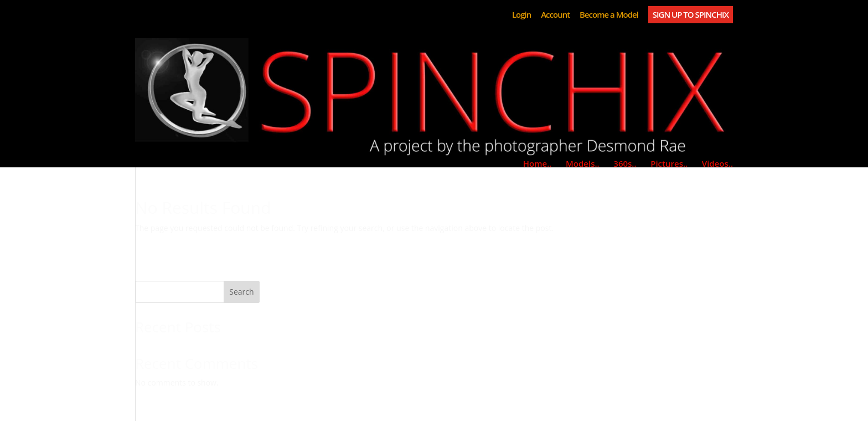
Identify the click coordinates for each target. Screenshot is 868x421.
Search (241, 292)
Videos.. (717, 163)
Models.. (583, 163)
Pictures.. (669, 163)
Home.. (538, 163)
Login (521, 15)
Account (555, 15)
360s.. (625, 163)
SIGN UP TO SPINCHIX (691, 14)
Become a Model (609, 15)
